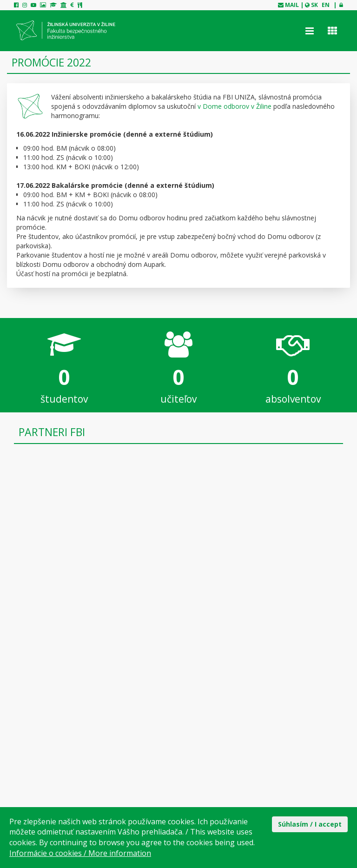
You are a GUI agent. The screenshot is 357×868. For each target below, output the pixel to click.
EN (326, 5)
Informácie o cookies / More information (80, 853)
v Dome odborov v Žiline (235, 106)
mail (292, 5)
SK (314, 5)
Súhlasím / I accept (310, 824)
